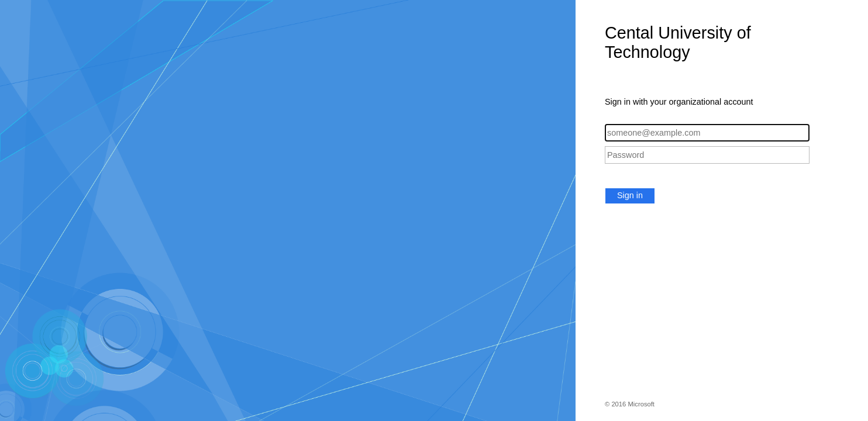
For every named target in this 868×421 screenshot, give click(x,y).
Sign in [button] (630, 195)
